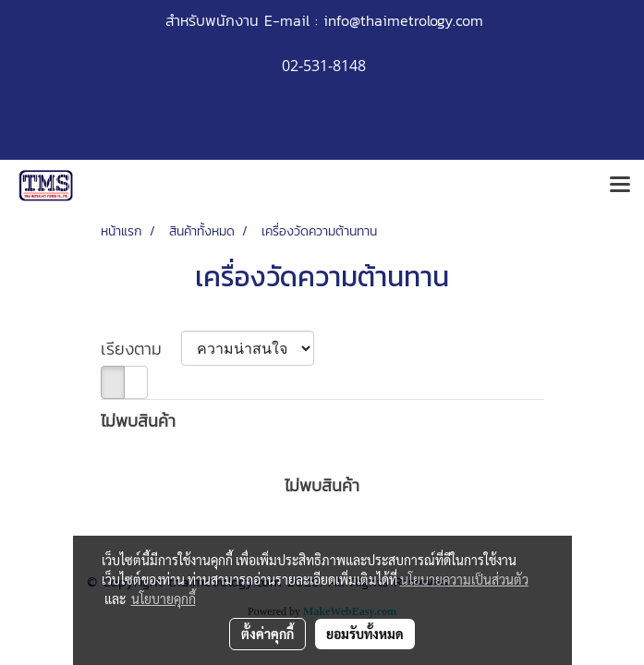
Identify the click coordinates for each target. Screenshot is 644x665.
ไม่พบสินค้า (138, 421)
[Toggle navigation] (620, 186)
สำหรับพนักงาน (212, 20)
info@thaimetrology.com (403, 20)
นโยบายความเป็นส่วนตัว (464, 579)
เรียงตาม (141, 349)
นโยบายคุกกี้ (164, 598)
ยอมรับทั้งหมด (365, 634)
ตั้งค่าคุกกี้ (267, 634)
